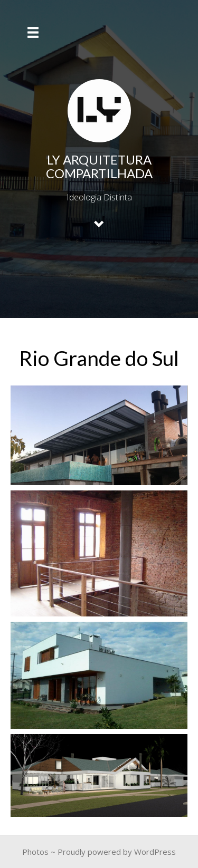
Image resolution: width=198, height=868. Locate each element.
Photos (35, 852)
